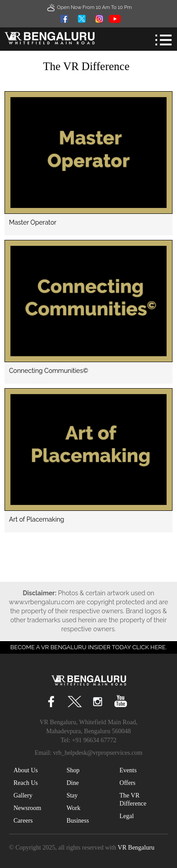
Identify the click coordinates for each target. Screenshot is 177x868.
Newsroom (27, 808)
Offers (127, 783)
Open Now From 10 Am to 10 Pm (88, 8)
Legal (127, 816)
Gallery (23, 795)
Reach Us (26, 783)
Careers (23, 821)
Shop (73, 770)
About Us (26, 770)
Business (78, 821)
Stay (72, 795)
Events (128, 770)
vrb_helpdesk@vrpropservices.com (98, 753)
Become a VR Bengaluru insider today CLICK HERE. (88, 647)
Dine (73, 783)
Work (74, 808)
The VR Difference (133, 799)
